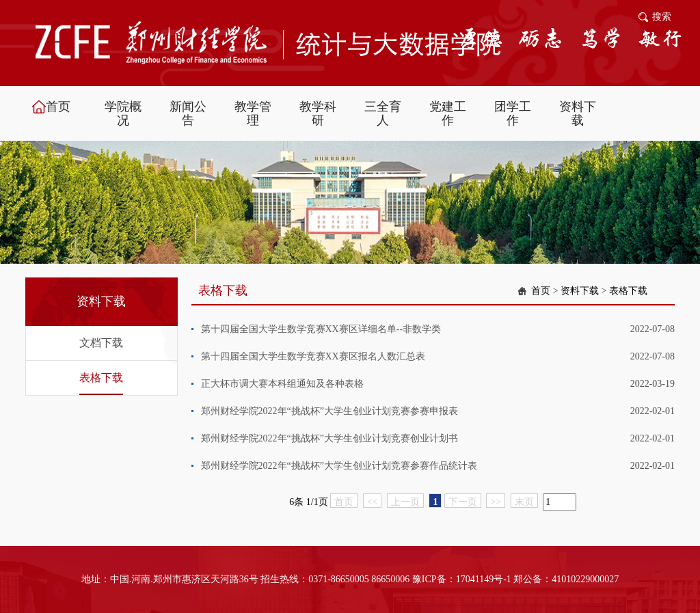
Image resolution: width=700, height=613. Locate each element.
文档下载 (101, 343)
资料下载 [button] (578, 113)
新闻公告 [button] (188, 113)
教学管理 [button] (253, 113)
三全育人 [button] (383, 113)
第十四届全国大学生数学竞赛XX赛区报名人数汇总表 (313, 356)
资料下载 (580, 291)
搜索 (662, 17)
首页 (541, 291)
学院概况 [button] (123, 113)
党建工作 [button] (448, 113)
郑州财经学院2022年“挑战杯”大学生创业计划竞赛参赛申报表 (329, 411)
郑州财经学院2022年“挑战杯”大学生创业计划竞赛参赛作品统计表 (339, 466)
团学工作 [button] (513, 113)
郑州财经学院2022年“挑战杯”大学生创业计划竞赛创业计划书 (329, 438)
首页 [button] (58, 107)
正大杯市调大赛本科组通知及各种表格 (282, 384)
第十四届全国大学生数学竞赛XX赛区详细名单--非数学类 (321, 329)
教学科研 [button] (318, 113)
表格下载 (101, 378)
